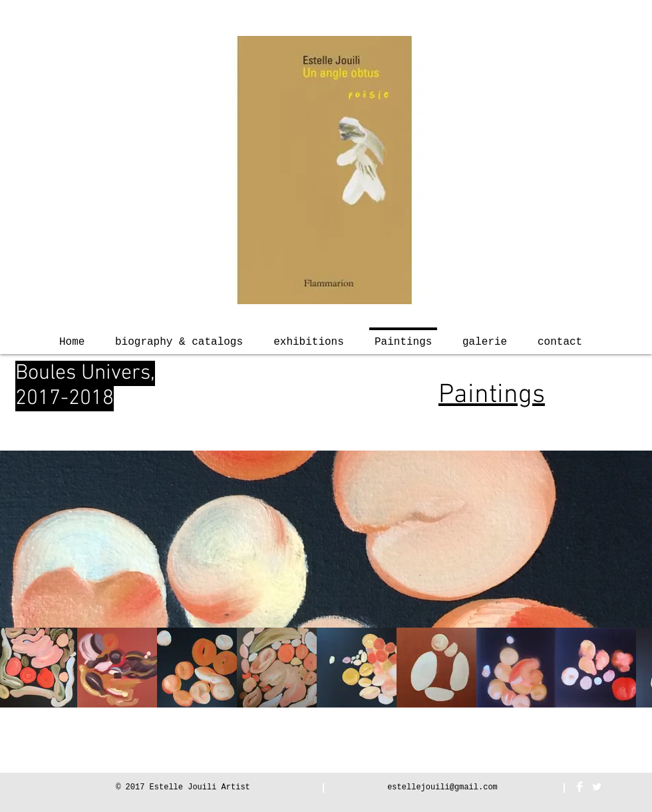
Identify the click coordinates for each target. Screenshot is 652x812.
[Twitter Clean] (597, 787)
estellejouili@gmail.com (442, 787)
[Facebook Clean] (579, 787)
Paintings (492, 395)
